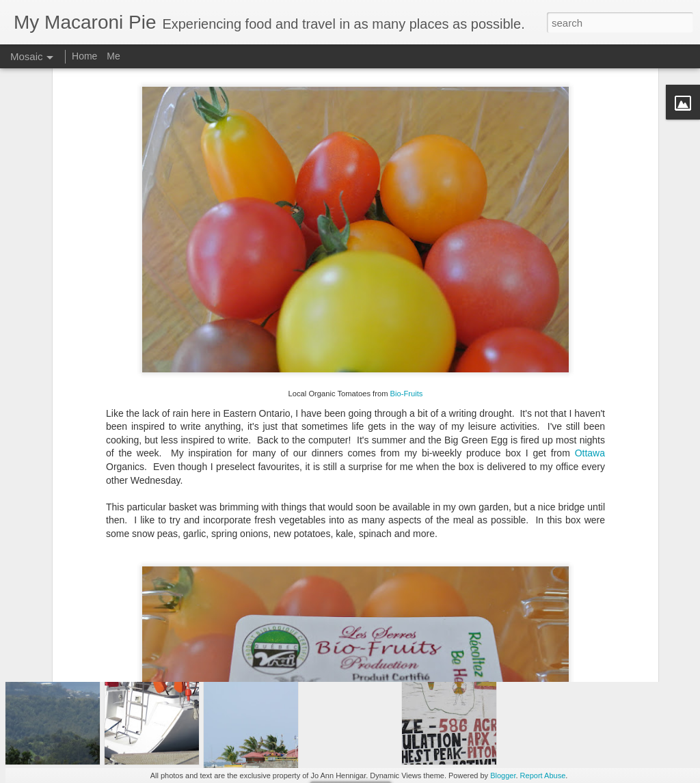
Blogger (503, 775)
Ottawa (590, 365)
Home (84, 56)
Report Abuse (543, 775)
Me (113, 56)
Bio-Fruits (407, 305)
